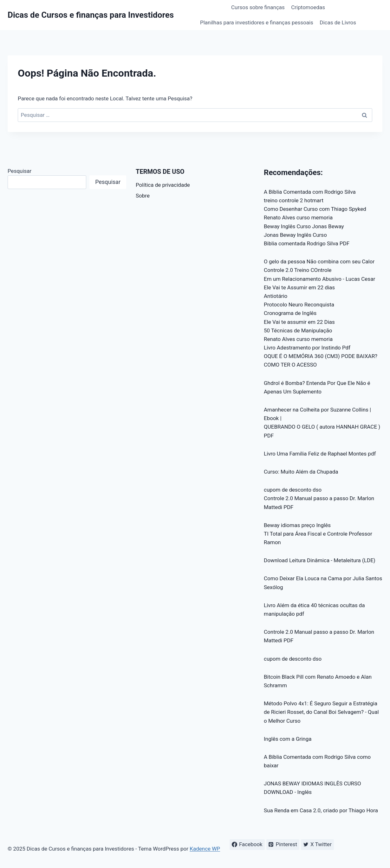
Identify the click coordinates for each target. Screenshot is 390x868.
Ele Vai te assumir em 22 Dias (299, 322)
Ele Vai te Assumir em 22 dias (299, 287)
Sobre (143, 196)
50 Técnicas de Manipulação (298, 330)
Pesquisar (19, 171)
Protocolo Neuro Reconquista (299, 305)
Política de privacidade (163, 185)
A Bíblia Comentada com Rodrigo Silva (310, 192)
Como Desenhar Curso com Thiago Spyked (315, 209)
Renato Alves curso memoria (298, 217)
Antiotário (276, 296)
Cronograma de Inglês (290, 313)
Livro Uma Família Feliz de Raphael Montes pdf (320, 454)
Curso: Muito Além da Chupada (301, 472)
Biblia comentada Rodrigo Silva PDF (307, 243)
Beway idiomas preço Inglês (297, 525)
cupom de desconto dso (293, 490)
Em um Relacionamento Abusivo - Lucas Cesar (319, 279)
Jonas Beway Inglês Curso (295, 235)
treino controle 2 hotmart (294, 200)
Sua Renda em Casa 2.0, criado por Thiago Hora (321, 810)
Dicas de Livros (338, 22)
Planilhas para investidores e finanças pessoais (257, 22)
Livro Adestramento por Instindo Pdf (307, 348)
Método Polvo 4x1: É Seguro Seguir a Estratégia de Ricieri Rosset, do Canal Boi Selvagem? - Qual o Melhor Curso (321, 712)
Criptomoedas (308, 7)
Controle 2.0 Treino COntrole (298, 270)
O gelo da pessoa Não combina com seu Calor (319, 261)
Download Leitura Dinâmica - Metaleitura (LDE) (320, 560)
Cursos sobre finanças (258, 7)
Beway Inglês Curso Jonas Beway (304, 226)
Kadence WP (205, 849)
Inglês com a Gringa (288, 739)
